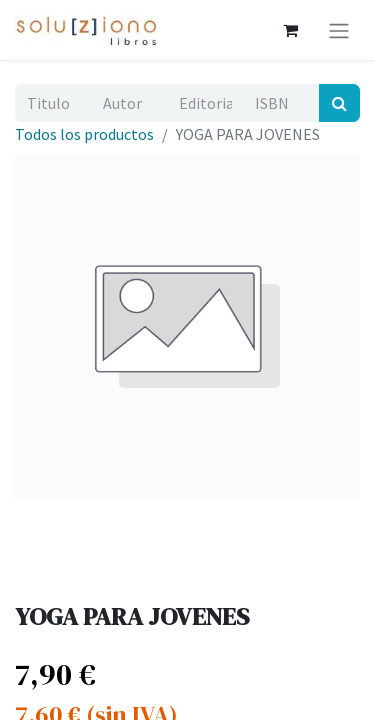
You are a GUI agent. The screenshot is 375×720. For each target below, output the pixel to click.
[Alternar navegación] (339, 30)
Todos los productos (84, 134)
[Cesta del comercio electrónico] (290, 30)
